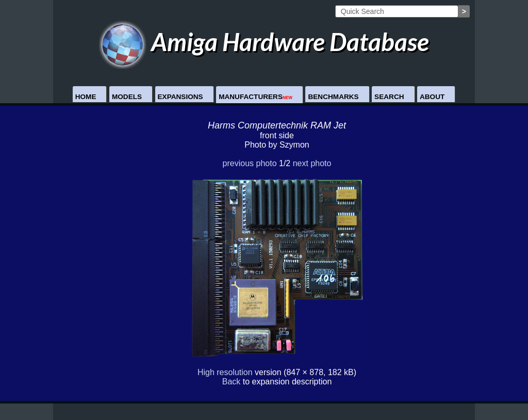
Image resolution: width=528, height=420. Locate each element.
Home (86, 97)
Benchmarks (333, 97)
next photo (312, 163)
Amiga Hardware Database (264, 42)
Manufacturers (255, 97)
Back (232, 382)
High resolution (225, 372)
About (432, 97)
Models (127, 97)
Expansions (180, 97)
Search (389, 97)
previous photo (250, 163)
